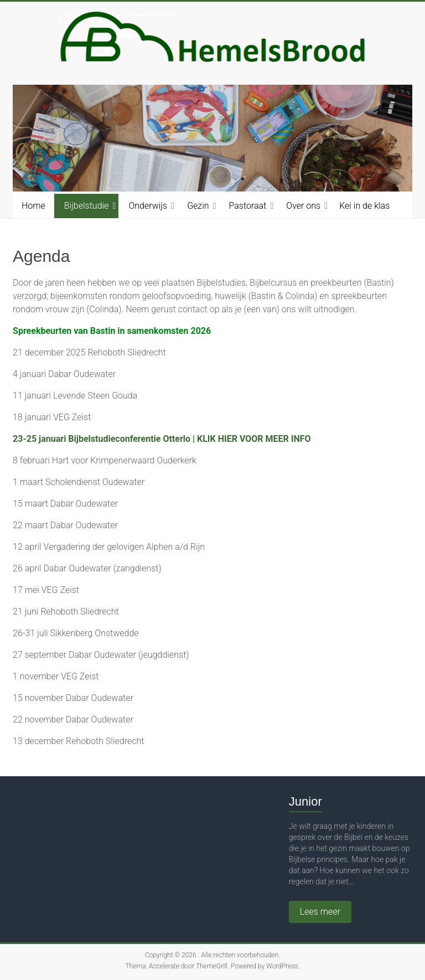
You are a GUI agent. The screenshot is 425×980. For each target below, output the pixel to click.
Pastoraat (248, 206)
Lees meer (320, 912)
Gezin (198, 206)
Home (33, 206)
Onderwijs (148, 206)
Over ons (303, 206)
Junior (305, 801)
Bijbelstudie (87, 206)
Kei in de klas (364, 206)
